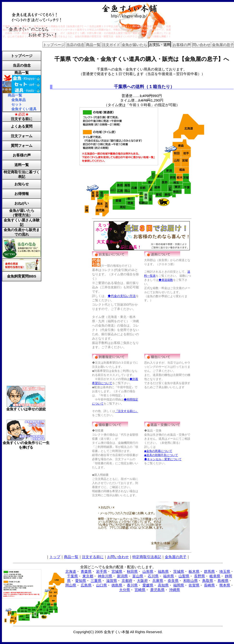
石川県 (153, 576)
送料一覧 (22, 165)
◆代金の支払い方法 (122, 296)
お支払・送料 (160, 45)
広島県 (86, 585)
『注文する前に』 (127, 411)
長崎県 (209, 585)
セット (17, 104)
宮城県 (117, 571)
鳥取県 (208, 581)
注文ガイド (111, 45)
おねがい (22, 203)
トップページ (54, 45)
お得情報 (22, 194)
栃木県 (194, 571)
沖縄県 (175, 590)
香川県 (132, 585)
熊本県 (225, 585)
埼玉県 (225, 571)
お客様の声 (182, 45)
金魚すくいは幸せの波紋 (26, 407)
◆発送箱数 (166, 280)
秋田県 (132, 571)
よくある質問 (22, 126)
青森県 (86, 571)
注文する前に (22, 119)
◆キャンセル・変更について (163, 459)
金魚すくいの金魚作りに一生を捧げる (26, 443)
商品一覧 (93, 45)
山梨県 (184, 576)
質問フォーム (22, 145)
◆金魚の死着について (158, 451)
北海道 (71, 571)
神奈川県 (105, 576)
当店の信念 (75, 45)
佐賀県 (194, 585)
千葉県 (72, 576)
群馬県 (209, 571)
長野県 (200, 576)
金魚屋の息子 (223, 45)
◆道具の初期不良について (161, 455)
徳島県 (117, 585)
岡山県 (71, 585)
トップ (55, 557)
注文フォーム (22, 136)
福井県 (169, 576)
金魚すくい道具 (24, 109)
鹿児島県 (157, 590)
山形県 (148, 571)
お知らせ (22, 184)
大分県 (125, 590)
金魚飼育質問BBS (22, 276)
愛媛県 (148, 585)
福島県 (163, 571)
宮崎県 (140, 590)
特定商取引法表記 (147, 557)
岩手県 (102, 571)
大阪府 (142, 581)
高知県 (163, 585)
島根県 (223, 581)
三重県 (96, 581)
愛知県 (81, 581)
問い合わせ (201, 45)
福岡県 (179, 585)
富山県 (138, 576)
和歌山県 (191, 581)
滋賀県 (112, 581)
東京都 (88, 576)
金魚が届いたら (134, 45)
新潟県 (122, 576)
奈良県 (173, 581)
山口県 (102, 585)
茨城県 (179, 571)
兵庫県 (158, 581)
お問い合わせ (118, 557)
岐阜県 (215, 576)
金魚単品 (18, 100)
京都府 (127, 581)
